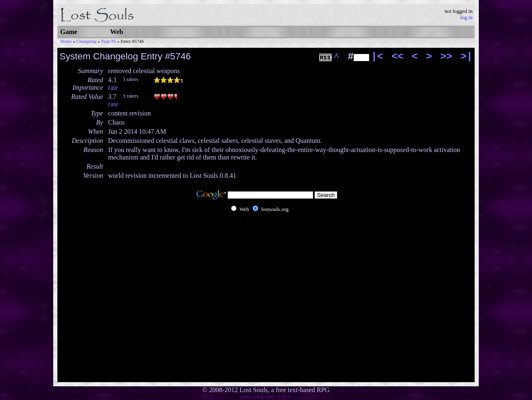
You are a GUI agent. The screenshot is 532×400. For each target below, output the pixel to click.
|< (377, 57)
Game (69, 32)
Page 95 (108, 41)
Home (66, 41)
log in (466, 17)
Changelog (86, 41)
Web (117, 32)
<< (398, 57)
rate (113, 87)
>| (467, 57)
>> (446, 57)
